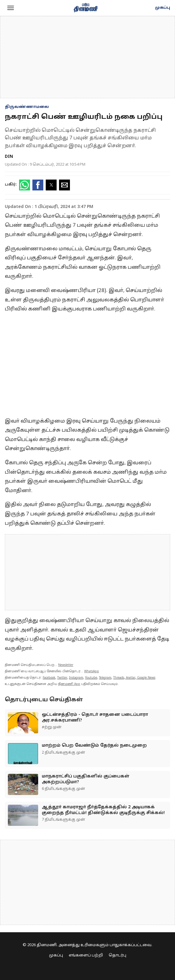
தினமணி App (69, 684)
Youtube (91, 678)
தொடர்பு (117, 956)
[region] (87, 57)
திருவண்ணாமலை (27, 107)
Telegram (105, 678)
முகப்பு (163, 8)
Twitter (62, 678)
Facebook (49, 678)
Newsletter (66, 665)
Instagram (76, 678)
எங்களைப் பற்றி (86, 956)
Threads (119, 678)
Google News (146, 678)
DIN (9, 157)
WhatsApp (92, 672)
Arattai (131, 678)
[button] (11, 8)
